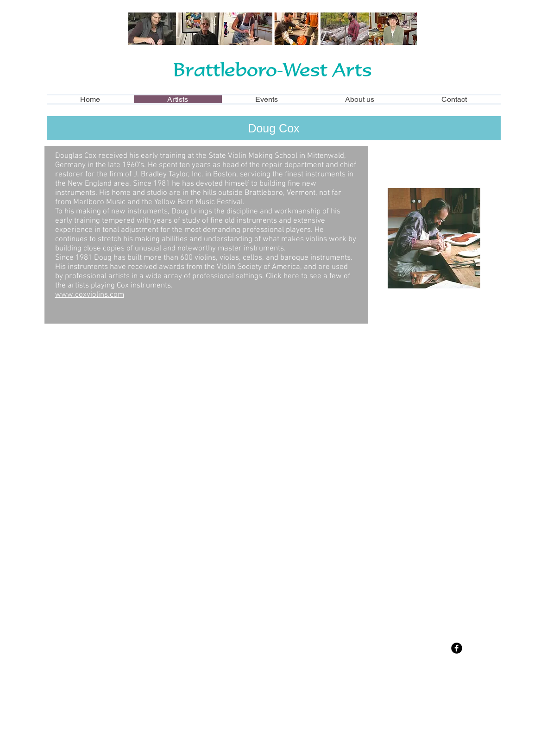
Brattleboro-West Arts (273, 69)
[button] (117, 397)
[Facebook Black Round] (457, 648)
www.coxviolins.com (90, 295)
